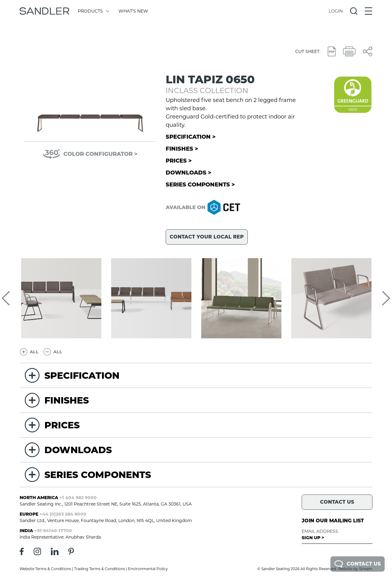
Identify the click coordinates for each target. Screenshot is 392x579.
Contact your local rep (207, 237)
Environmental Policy (148, 569)
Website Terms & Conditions (45, 569)
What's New (133, 11)
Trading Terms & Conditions (100, 569)
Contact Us (358, 564)
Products (93, 11)
